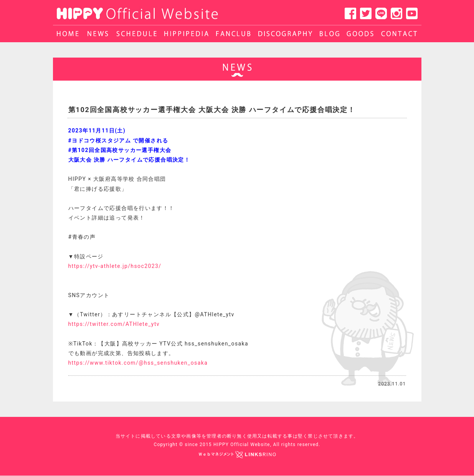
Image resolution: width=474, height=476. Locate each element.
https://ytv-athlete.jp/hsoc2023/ (115, 266)
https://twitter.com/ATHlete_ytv (114, 324)
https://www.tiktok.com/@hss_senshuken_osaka (138, 363)
